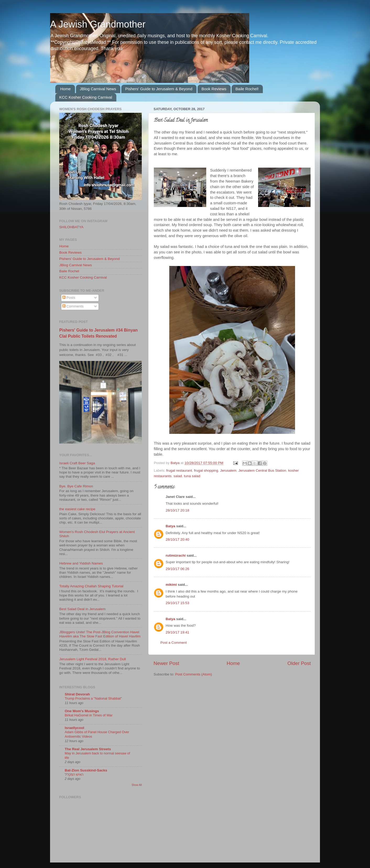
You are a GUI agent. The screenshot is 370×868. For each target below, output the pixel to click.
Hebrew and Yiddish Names (81, 563)
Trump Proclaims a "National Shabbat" (93, 698)
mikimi (171, 585)
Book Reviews (214, 89)
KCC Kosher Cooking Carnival (86, 97)
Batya (170, 526)
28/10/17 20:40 (177, 539)
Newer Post (166, 663)
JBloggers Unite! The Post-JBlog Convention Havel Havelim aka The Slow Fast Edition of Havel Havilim (100, 634)
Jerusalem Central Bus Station (262, 470)
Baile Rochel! (247, 89)
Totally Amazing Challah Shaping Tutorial (91, 586)
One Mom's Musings (82, 711)
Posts (69, 298)
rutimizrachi (176, 555)
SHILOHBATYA (71, 227)
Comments (73, 306)
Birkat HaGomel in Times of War (89, 715)
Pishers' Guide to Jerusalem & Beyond (159, 89)
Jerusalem (228, 470)
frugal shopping (206, 470)
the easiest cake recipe (77, 509)
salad (178, 476)
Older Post (299, 663)
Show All (137, 785)
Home (66, 89)
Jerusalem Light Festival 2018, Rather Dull (92, 659)
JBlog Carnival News (98, 89)
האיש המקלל (74, 774)
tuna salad (192, 476)
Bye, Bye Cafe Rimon (76, 486)
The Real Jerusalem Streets (88, 749)
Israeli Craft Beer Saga (77, 463)
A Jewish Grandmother (98, 24)
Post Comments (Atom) (194, 674)
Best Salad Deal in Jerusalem (82, 609)
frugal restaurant (179, 470)
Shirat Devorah (77, 694)
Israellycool (74, 728)
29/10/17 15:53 (177, 603)
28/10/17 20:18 (177, 510)
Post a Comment (174, 643)
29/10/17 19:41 (177, 632)
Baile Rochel (69, 271)
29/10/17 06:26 (177, 569)
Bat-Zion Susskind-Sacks (86, 770)
